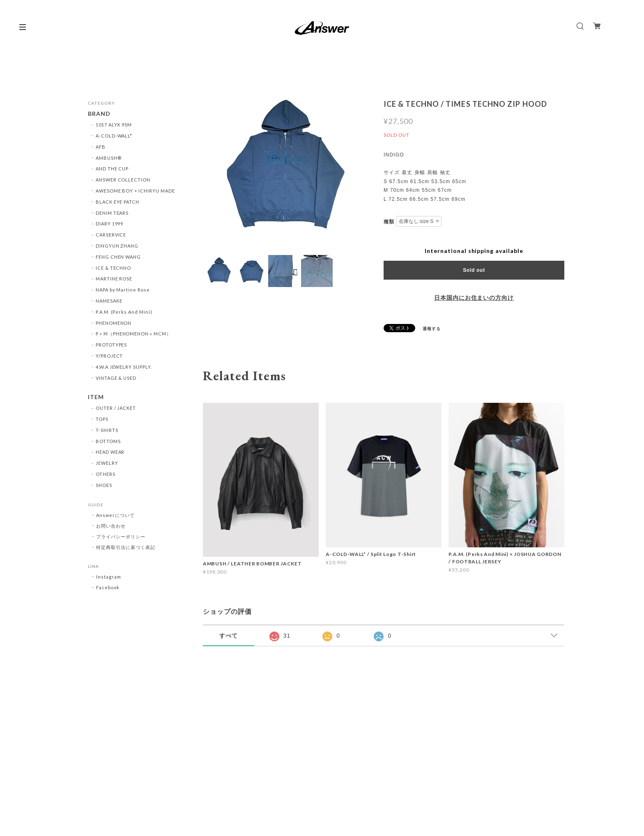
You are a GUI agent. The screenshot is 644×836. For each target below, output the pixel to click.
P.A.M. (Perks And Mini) (124, 312)
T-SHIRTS (107, 430)
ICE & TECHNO (114, 268)
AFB (101, 147)
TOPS (102, 419)
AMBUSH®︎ (109, 158)
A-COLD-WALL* (114, 136)
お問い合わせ (111, 526)
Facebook (108, 587)
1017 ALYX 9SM (114, 125)
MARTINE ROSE (114, 279)
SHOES (104, 485)
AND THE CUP (112, 169)
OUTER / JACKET (116, 408)
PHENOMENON (114, 323)
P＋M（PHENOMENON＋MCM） (133, 334)
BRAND (99, 114)
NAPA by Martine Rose (123, 290)
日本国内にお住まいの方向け (474, 298)
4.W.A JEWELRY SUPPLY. (124, 367)
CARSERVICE (111, 235)
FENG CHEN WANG (118, 257)
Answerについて (115, 515)
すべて (229, 636)
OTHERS (106, 474)
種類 (389, 222)
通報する (432, 328)
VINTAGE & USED (116, 378)
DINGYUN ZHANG (117, 246)
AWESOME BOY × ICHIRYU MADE (135, 191)
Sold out (474, 270)
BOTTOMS (108, 441)
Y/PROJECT (109, 356)
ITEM (96, 397)
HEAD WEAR (110, 452)
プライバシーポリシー (121, 536)
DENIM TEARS (112, 213)
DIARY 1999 (110, 224)
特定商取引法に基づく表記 (126, 547)
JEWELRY (107, 463)
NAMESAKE (109, 301)
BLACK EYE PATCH (117, 202)
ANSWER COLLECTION (123, 180)
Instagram (109, 577)
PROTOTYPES (112, 345)
